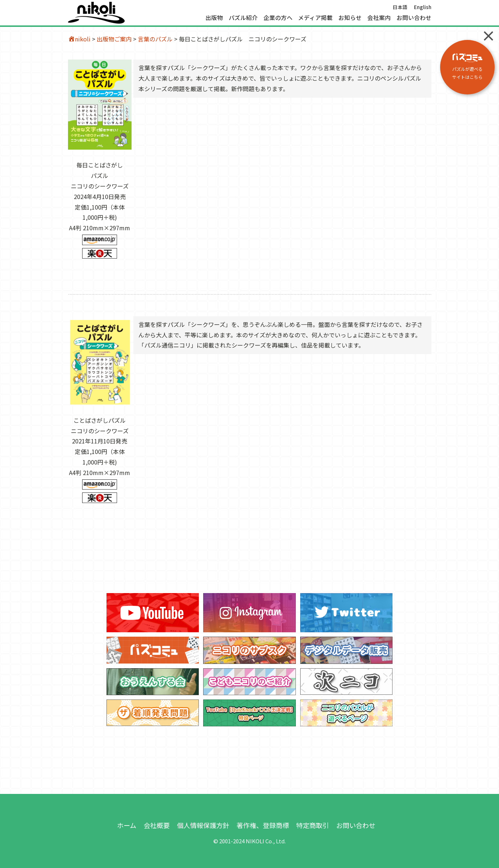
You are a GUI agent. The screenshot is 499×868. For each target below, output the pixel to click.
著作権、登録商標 (263, 825)
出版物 (214, 18)
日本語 (400, 7)
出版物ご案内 (114, 39)
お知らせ (350, 18)
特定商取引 (313, 825)
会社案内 (379, 18)
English (423, 7)
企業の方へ (278, 18)
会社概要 (157, 825)
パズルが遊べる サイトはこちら (467, 67)
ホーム (127, 825)
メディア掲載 (315, 18)
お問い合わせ (414, 18)
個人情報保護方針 (203, 825)
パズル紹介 (243, 18)
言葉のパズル (155, 39)
